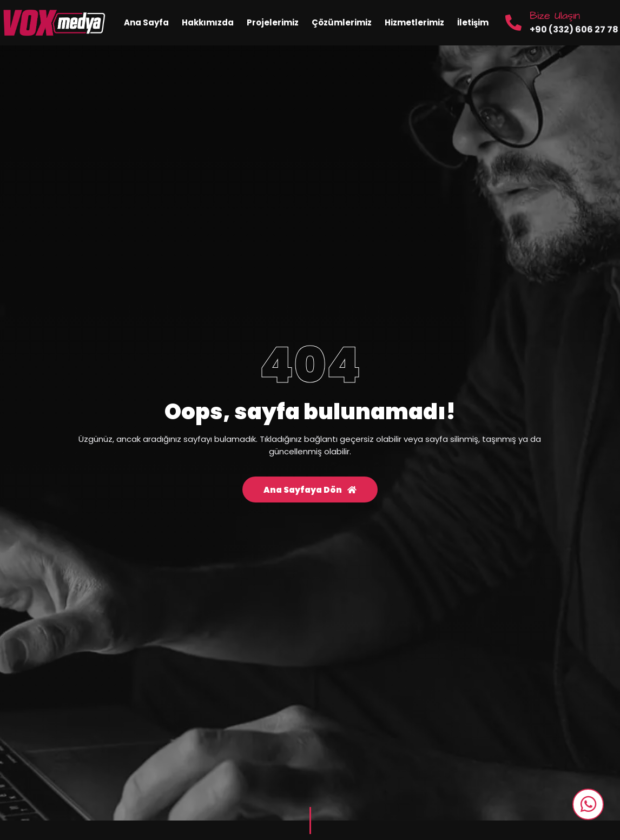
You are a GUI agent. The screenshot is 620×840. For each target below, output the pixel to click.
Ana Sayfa (146, 22)
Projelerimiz (273, 22)
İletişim (473, 22)
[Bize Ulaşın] (513, 23)
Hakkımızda (208, 22)
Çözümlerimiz (342, 22)
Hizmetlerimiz (414, 22)
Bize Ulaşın (555, 16)
